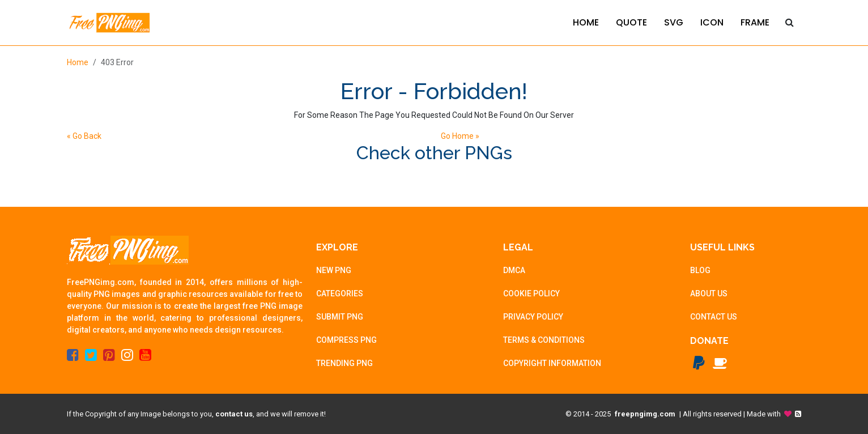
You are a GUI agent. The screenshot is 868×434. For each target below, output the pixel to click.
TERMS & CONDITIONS (544, 340)
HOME (586, 22)
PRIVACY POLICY (533, 317)
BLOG (700, 270)
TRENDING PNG (344, 363)
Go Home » (460, 136)
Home (78, 62)
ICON (712, 22)
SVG (674, 22)
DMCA (514, 270)
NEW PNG (334, 270)
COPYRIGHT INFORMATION (552, 363)
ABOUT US (709, 293)
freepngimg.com (645, 414)
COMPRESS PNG (346, 340)
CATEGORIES (340, 293)
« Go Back (84, 136)
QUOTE (631, 22)
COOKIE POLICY (531, 293)
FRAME (755, 22)
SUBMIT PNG (340, 317)
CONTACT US (714, 317)
